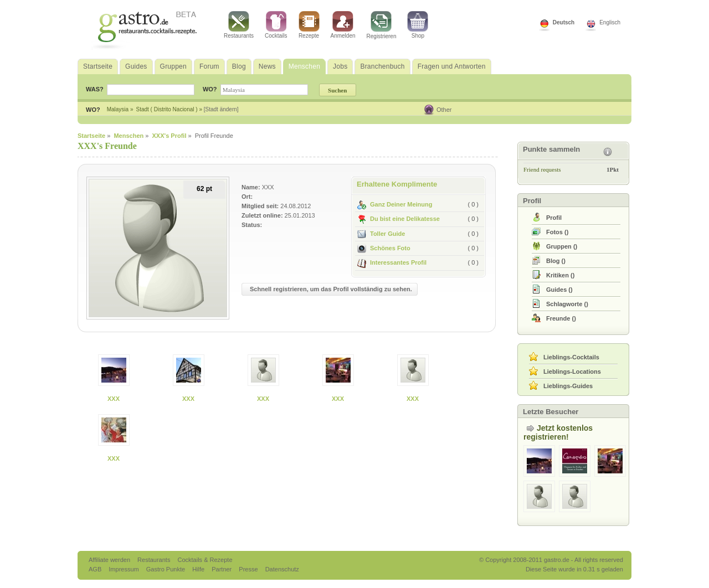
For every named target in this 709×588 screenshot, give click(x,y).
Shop (418, 25)
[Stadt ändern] (221, 109)
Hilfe (199, 569)
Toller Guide (381, 234)
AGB (96, 569)
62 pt (204, 189)
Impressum (124, 569)
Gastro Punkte (166, 569)
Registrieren (382, 25)
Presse (248, 569)
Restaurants (239, 25)
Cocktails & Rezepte (205, 560)
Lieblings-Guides (568, 386)
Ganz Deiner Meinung (395, 204)
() (557, 232)
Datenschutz (282, 569)
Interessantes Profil (392, 262)
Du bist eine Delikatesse (399, 219)
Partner (222, 569)
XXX (114, 399)
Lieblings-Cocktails (571, 357)
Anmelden (343, 25)
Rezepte (309, 25)
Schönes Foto (384, 248)
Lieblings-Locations (572, 372)
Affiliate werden (110, 560)
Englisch (610, 22)
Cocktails (276, 25)
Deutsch (564, 22)
